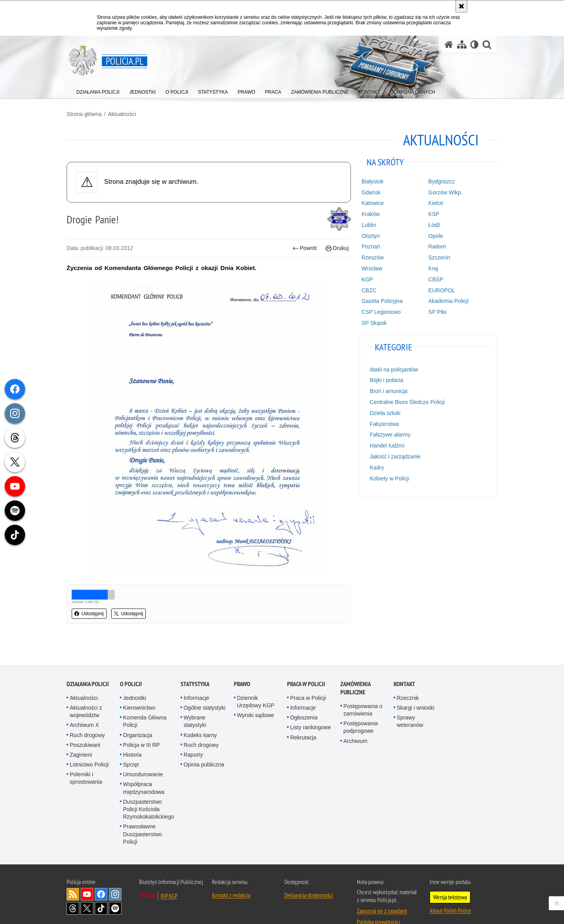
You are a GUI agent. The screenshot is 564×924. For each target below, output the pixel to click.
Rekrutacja (303, 719)
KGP (367, 279)
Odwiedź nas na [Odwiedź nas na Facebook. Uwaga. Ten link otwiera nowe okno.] (101, 876)
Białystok (372, 181)
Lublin (369, 225)
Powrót (305, 248)
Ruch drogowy (87, 717)
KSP (434, 214)
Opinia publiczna (204, 746)
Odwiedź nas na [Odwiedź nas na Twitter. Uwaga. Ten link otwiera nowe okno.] (87, 890)
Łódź (434, 225)
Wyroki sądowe (256, 697)
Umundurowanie (143, 756)
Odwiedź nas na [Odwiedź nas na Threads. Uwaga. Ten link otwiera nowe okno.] (73, 890)
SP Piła (437, 312)
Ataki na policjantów (394, 370)
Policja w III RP (141, 727)
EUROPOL (442, 290)
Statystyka (195, 666)
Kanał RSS (73, 876)
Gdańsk (371, 192)
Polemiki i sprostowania (86, 760)
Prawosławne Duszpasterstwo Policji (143, 816)
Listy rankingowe (311, 709)
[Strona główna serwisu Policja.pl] (449, 44)
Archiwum (355, 723)
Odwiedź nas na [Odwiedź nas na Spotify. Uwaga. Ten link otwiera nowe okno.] (115, 890)
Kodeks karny (200, 717)
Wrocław (372, 268)
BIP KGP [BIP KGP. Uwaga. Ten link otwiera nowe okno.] (169, 878)
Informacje (196, 680)
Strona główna (84, 114)
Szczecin (439, 257)
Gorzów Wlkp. (446, 192)
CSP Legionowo (381, 312)
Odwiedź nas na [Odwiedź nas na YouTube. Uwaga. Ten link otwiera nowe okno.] (87, 876)
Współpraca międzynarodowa (144, 770)
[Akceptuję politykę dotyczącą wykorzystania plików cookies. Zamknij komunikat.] (461, 6)
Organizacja (138, 717)
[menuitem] (98, 90)
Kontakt (404, 666)
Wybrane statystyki (195, 703)
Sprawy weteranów (410, 703)
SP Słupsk (374, 323)
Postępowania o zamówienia (363, 692)
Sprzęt (131, 746)
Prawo (242, 666)
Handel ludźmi (387, 446)
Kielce (436, 203)
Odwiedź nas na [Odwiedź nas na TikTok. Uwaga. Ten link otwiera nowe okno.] (101, 890)
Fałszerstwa (384, 424)
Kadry (377, 467)
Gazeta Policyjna (382, 301)
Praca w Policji (306, 666)
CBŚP (436, 279)
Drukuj (337, 248)
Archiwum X (84, 707)
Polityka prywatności (378, 904)
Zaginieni (81, 737)
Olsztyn (371, 236)
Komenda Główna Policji (145, 703)
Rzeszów (373, 257)
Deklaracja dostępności (309, 877)
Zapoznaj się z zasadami (382, 893)
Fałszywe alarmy (390, 435)
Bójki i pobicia (387, 380)
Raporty (193, 737)
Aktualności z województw (86, 693)
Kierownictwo (139, 690)
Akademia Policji (449, 301)
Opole (436, 236)
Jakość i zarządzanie (395, 457)
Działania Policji (88, 666)
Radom (437, 246)
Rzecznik (408, 680)
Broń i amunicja (389, 391)
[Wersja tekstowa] (475, 44)
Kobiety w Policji (390, 478)
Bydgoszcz (442, 181)
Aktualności (122, 114)
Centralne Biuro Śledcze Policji (407, 402)
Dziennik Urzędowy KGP (256, 684)
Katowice (373, 203)
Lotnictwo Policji (89, 746)
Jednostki (135, 680)
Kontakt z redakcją (231, 877)
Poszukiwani (85, 727)
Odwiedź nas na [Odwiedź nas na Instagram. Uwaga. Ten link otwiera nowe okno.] (115, 876)
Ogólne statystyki (205, 690)
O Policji (131, 666)
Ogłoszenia (304, 699)
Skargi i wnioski (416, 690)
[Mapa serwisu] (462, 44)
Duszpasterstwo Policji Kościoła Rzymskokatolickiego (149, 791)
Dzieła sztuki (385, 413)
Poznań (371, 246)
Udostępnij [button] (89, 614)
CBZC (369, 290)
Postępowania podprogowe (361, 709)
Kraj (433, 268)
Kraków (371, 214)
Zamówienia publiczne (355, 670)
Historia (132, 737)
